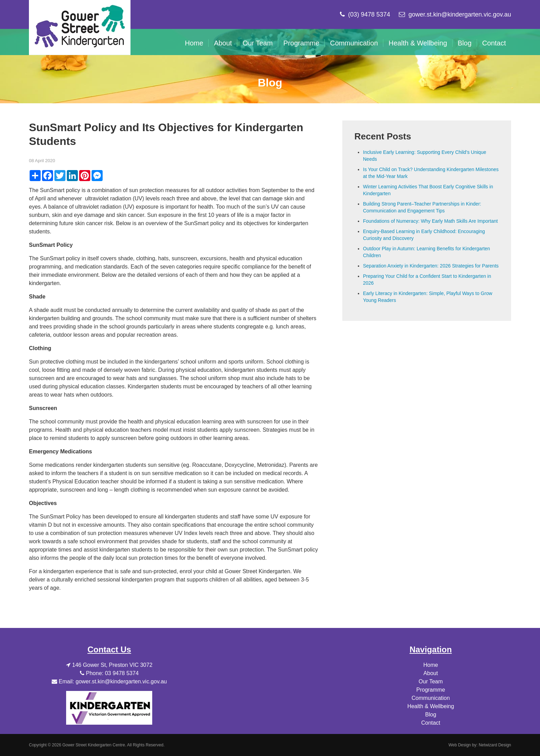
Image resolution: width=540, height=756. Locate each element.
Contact (494, 43)
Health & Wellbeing (418, 43)
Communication (354, 43)
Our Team (257, 43)
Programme (301, 43)
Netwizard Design (495, 745)
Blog (465, 43)
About (223, 43)
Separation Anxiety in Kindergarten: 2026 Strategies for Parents (431, 266)
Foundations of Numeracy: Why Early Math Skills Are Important (430, 221)
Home (194, 43)
